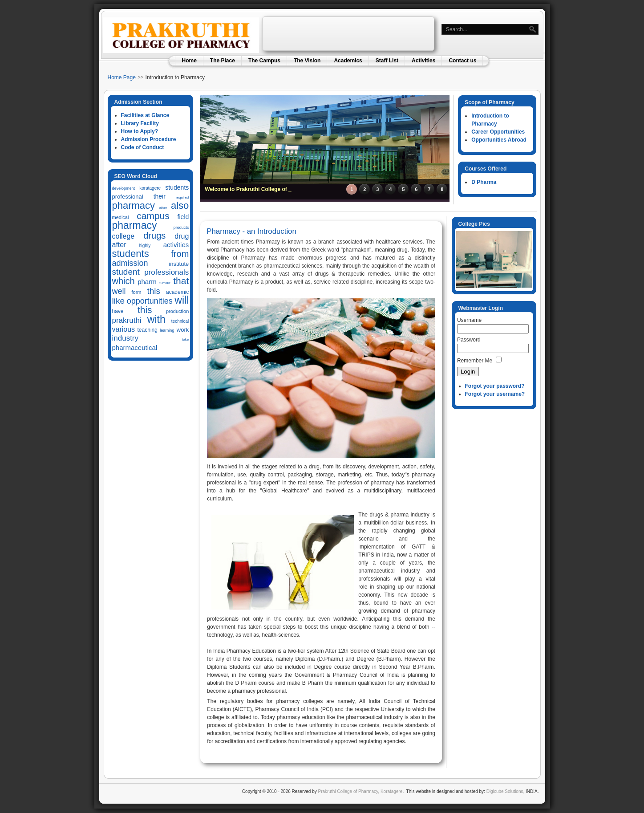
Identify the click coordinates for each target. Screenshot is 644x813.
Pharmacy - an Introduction (251, 231)
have (118, 311)
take (185, 339)
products (181, 228)
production (177, 311)
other (163, 208)
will (182, 300)
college (124, 236)
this (154, 291)
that (181, 281)
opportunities (150, 301)
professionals (166, 272)
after (119, 245)
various (124, 329)
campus (153, 216)
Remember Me (475, 361)
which (124, 281)
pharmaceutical (135, 348)
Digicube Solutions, (506, 791)
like (119, 301)
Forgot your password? (495, 386)
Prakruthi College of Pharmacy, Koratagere (360, 791)
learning (167, 330)
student (126, 272)
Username (469, 320)
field (183, 217)
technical (180, 321)
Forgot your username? (495, 394)
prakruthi (127, 320)
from (180, 254)
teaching (148, 330)
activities (176, 245)
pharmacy (134, 205)
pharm (147, 282)
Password (469, 340)
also (180, 205)
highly (145, 246)
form (136, 292)
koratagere (150, 188)
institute (179, 264)
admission (130, 263)
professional (128, 197)
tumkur (165, 283)
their (160, 196)
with (156, 319)
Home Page (122, 77)
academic (177, 292)
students (177, 187)
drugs (154, 236)
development (124, 188)
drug (182, 236)
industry (126, 338)
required (182, 197)
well (119, 291)
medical (121, 217)
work (183, 330)
